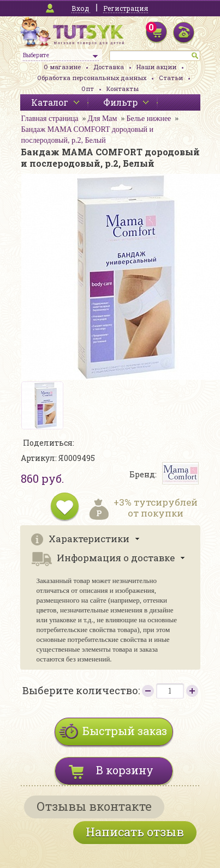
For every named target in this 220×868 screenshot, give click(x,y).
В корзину (125, 770)
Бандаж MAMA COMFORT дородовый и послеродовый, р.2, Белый (88, 135)
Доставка (109, 67)
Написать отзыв (135, 832)
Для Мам (102, 119)
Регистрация (126, 8)
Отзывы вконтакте (94, 806)
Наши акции (156, 67)
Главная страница (50, 119)
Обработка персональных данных (92, 78)
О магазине (62, 67)
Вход (80, 8)
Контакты (123, 89)
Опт (88, 89)
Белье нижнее (148, 119)
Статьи (171, 78)
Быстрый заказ (125, 731)
